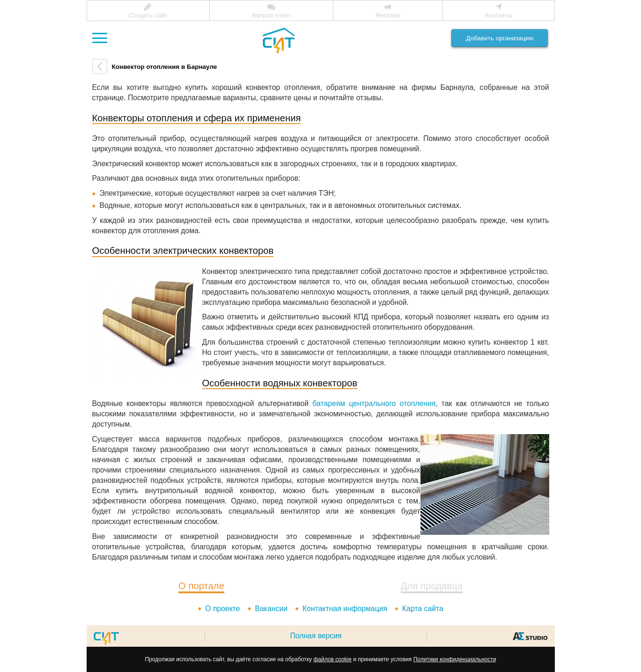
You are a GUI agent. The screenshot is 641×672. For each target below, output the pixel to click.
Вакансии (271, 609)
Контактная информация (345, 609)
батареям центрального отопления (374, 403)
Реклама (388, 15)
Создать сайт (148, 15)
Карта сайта (423, 609)
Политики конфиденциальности (455, 659)
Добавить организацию (500, 38)
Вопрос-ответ (272, 15)
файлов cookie (332, 659)
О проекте (222, 609)
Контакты (499, 15)
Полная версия (316, 636)
